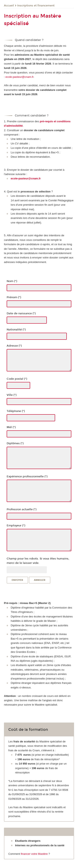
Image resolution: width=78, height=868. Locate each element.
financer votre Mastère (34, 854)
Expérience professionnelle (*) (27, 477)
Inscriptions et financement (36, 6)
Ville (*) (12, 395)
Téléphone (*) (16, 411)
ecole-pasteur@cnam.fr (19, 77)
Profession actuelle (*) (22, 509)
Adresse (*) (14, 346)
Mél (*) (11, 427)
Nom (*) (12, 281)
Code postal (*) (17, 379)
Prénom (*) (14, 297)
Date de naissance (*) (21, 313)
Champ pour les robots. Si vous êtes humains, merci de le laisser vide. (38, 561)
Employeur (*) (16, 526)
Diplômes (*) (15, 443)
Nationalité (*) (16, 330)
